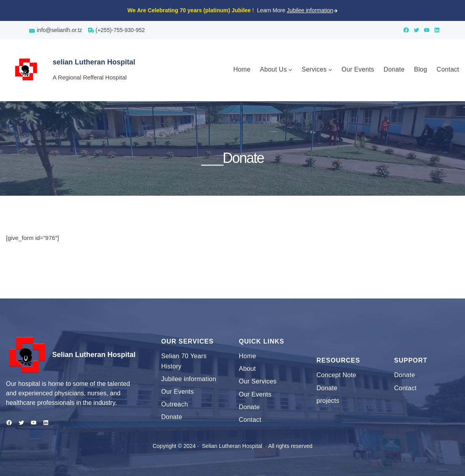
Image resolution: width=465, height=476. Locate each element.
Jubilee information (310, 10)
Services (314, 69)
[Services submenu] (330, 70)
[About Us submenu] (290, 70)
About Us (273, 69)
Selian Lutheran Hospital (94, 355)
